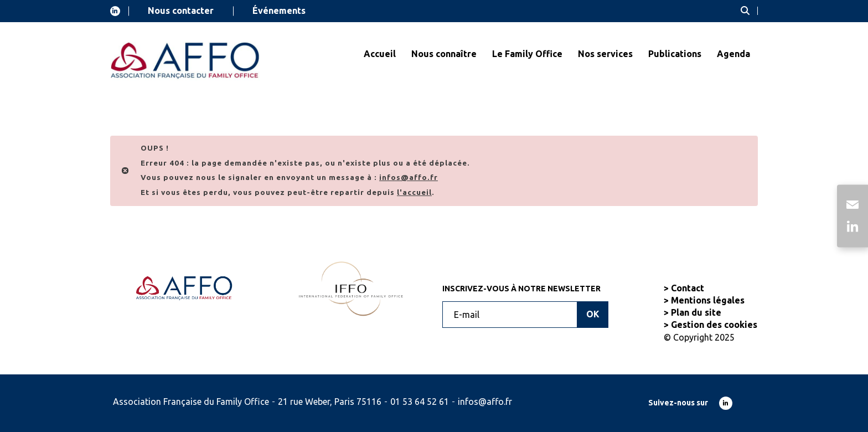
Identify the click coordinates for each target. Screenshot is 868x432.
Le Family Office (527, 54)
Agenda (733, 54)
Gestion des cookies (714, 325)
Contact (688, 288)
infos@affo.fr (485, 402)
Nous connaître (444, 54)
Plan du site (696, 312)
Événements (279, 11)
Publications (675, 54)
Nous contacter (181, 11)
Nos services (605, 54)
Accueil (380, 54)
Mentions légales (708, 300)
